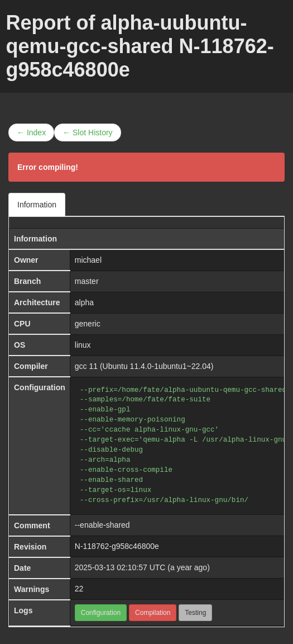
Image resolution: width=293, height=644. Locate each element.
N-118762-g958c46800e (117, 546)
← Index (31, 132)
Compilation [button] (153, 613)
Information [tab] (37, 205)
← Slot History (87, 132)
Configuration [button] (101, 613)
